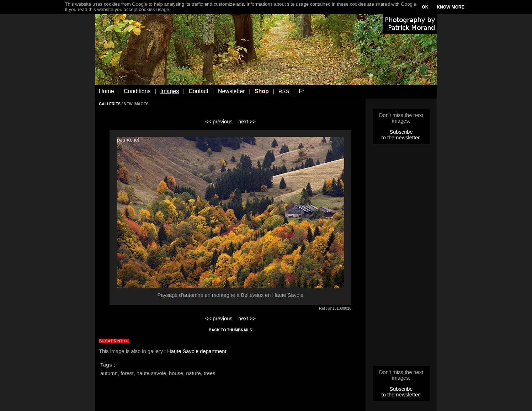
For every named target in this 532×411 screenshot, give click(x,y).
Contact (199, 91)
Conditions (137, 91)
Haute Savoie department (197, 351)
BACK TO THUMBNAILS (230, 330)
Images (170, 91)
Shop (262, 91)
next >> (247, 122)
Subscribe (401, 132)
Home (107, 91)
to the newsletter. (401, 138)
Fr (301, 91)
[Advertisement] (401, 257)
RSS (284, 91)
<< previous (219, 122)
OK (425, 7)
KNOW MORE (450, 7)
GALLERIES (110, 104)
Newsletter (232, 91)
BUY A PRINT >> (114, 341)
